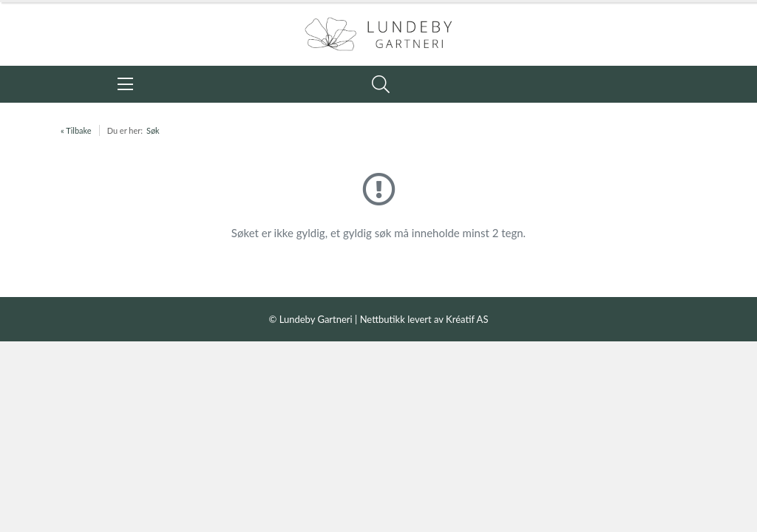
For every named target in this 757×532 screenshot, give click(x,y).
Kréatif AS (467, 319)
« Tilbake (76, 130)
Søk (153, 130)
